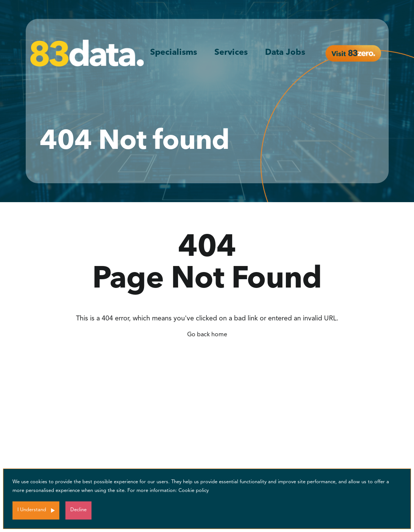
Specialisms (174, 53)
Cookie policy (194, 491)
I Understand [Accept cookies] (32, 510)
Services (231, 53)
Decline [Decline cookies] (78, 510)
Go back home (207, 335)
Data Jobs (285, 53)
